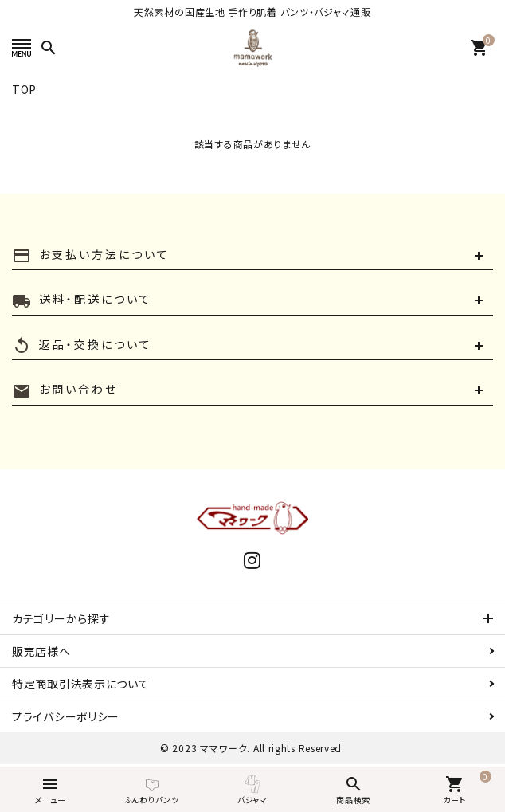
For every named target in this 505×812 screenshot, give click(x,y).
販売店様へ (41, 651)
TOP (24, 89)
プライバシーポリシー (66, 716)
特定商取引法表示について (80, 684)
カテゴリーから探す (61, 618)
